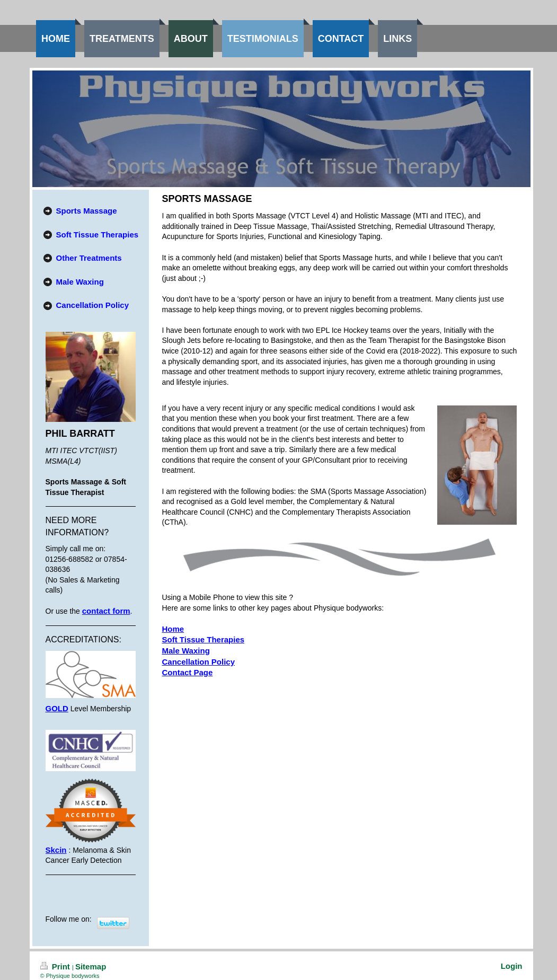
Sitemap (91, 966)
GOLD (57, 708)
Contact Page (188, 672)
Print (56, 966)
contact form (106, 611)
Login (512, 966)
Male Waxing (186, 651)
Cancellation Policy (199, 662)
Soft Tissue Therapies (204, 639)
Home (173, 629)
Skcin (56, 850)
